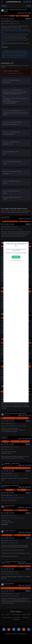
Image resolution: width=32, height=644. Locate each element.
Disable (16, 257)
